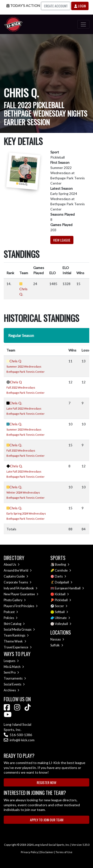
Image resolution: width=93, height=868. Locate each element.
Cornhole (63, 570)
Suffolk (57, 645)
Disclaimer (47, 852)
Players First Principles (21, 606)
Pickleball (63, 600)
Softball (62, 612)
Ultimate (62, 618)
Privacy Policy (30, 852)
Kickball (62, 594)
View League (62, 240)
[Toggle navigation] (83, 24)
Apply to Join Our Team (47, 820)
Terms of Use (64, 852)
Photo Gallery (15, 600)
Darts (61, 576)
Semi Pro (11, 672)
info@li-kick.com (19, 740)
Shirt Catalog (14, 624)
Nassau (57, 639)
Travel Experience (18, 647)
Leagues (11, 661)
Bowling (62, 565)
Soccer (61, 606)
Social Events (14, 684)
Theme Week (15, 641)
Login (80, 6)
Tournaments (15, 678)
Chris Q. (16, 403)
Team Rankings (16, 635)
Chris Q (15, 361)
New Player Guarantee (21, 594)
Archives (12, 690)
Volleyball (63, 624)
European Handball (69, 588)
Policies (11, 618)
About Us (12, 565)
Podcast (11, 612)
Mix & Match (14, 667)
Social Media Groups (19, 630)
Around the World (18, 570)
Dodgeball (64, 582)
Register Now (46, 782)
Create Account (56, 6)
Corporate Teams (18, 582)
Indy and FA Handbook (21, 588)
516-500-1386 (18, 735)
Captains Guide (16, 576)
